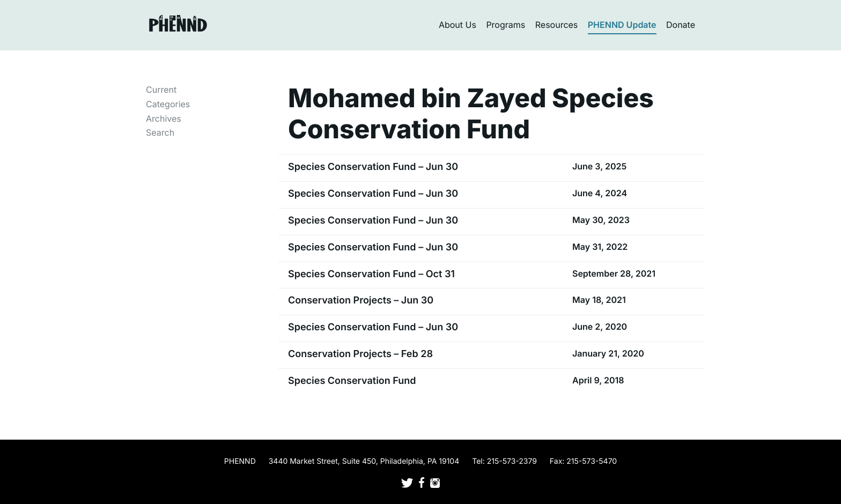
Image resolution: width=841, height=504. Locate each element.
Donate (681, 25)
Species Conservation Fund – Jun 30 (373, 167)
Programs (506, 25)
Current (161, 90)
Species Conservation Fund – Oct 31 (371, 274)
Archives (164, 118)
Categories (168, 104)
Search (160, 132)
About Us (458, 25)
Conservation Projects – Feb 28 (360, 354)
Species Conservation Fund (352, 381)
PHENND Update (622, 25)
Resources (557, 25)
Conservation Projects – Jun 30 (361, 301)
